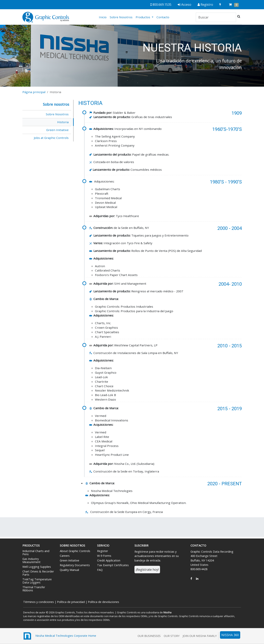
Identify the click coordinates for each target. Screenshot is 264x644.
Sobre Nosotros (121, 17)
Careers (65, 556)
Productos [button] (143, 17)
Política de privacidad (71, 602)
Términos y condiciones (39, 602)
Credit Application (109, 560)
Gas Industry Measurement (31, 560)
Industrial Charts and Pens (36, 553)
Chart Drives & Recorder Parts (38, 573)
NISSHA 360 (230, 635)
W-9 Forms (104, 556)
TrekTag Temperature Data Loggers (37, 581)
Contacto (163, 17)
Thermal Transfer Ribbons (34, 589)
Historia (63, 122)
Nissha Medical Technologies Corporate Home (59, 636)
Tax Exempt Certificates (113, 565)
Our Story (172, 636)
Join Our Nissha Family (200, 636)
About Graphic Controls (75, 551)
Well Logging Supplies (37, 567)
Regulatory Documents (75, 565)
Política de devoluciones (103, 602)
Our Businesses (149, 636)
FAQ (100, 570)
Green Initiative (57, 130)
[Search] (216, 17)
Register (103, 551)
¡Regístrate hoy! (147, 570)
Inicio (103, 17)
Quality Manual (69, 570)
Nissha (167, 612)
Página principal (34, 92)
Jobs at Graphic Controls (51, 138)
